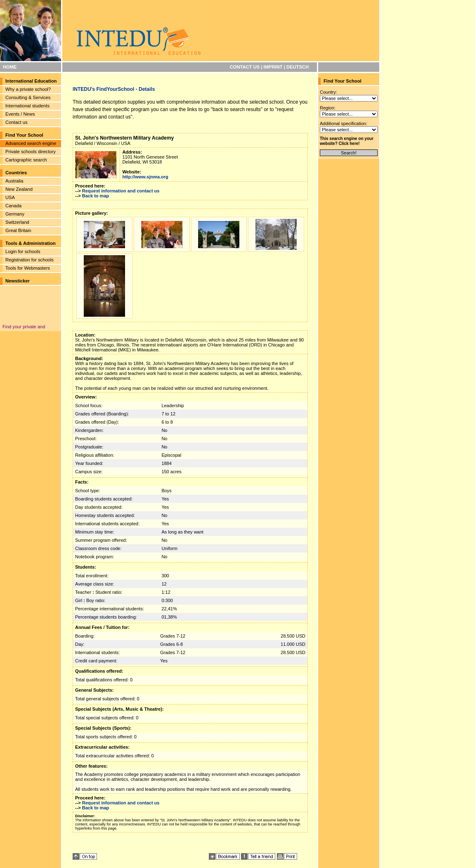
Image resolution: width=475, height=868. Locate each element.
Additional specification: (344, 123)
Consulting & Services (28, 97)
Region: (328, 108)
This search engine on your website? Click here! (347, 141)
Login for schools (23, 251)
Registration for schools (30, 260)
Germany (15, 214)
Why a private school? (28, 89)
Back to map (96, 196)
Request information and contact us (121, 191)
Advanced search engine (31, 143)
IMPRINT (273, 67)
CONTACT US (245, 67)
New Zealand (19, 189)
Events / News (20, 114)
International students (27, 106)
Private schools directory (31, 152)
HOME (10, 67)
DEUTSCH (298, 67)
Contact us (16, 122)
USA (10, 197)
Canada (13, 206)
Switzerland (17, 222)
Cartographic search (26, 160)
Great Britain (18, 230)
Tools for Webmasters (28, 268)
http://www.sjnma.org (145, 177)
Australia (14, 181)
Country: (328, 92)
